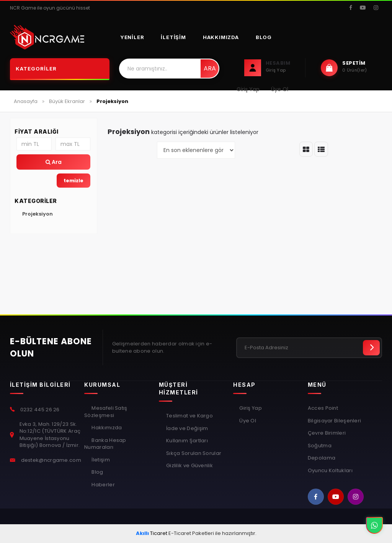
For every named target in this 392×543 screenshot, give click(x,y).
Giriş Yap (251, 408)
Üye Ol (248, 421)
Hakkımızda (221, 37)
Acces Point (323, 408)
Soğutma (320, 446)
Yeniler (132, 37)
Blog (264, 37)
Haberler (103, 485)
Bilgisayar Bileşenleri (335, 421)
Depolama (322, 458)
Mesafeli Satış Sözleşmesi (106, 412)
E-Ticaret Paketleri (191, 533)
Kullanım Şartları (186, 441)
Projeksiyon (38, 214)
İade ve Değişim (187, 429)
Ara (210, 68)
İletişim (173, 37)
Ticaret (152, 533)
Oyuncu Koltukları (330, 471)
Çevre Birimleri (327, 433)
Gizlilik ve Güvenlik (189, 466)
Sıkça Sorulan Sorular (193, 453)
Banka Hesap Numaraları (105, 444)
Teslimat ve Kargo (189, 416)
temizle (73, 181)
